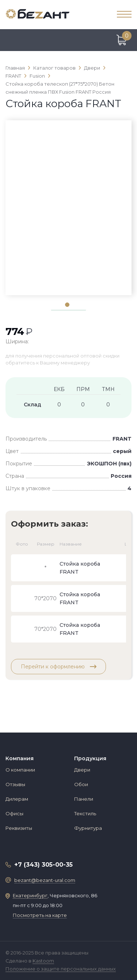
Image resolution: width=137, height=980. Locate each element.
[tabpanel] (68, 133)
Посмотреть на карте (40, 915)
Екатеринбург (30, 895)
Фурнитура (88, 828)
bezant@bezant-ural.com (45, 880)
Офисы (14, 813)
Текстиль (85, 813)
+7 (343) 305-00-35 (43, 865)
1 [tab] (67, 304)
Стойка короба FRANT (80, 568)
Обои (81, 784)
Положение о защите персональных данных (61, 969)
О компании (20, 770)
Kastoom (43, 961)
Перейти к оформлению (59, 667)
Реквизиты (19, 828)
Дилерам (17, 799)
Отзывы (15, 784)
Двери (82, 770)
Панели (84, 799)
